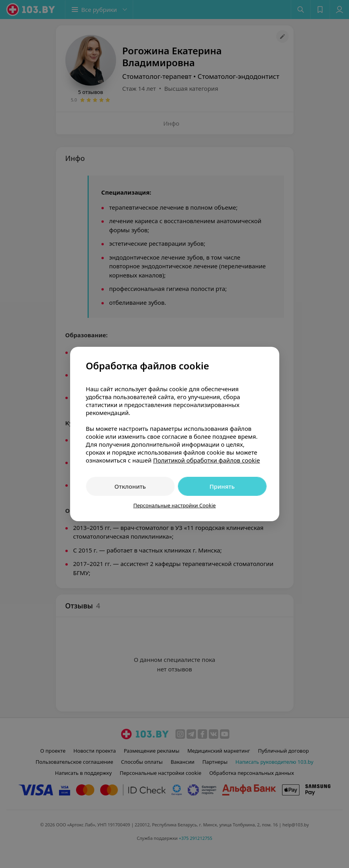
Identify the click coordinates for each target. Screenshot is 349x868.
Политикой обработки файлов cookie (206, 460)
